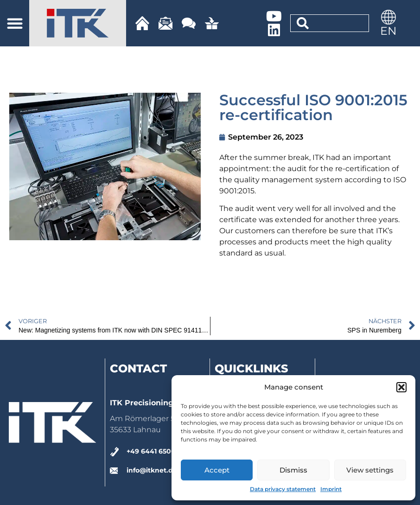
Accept (217, 470)
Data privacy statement (283, 489)
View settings (370, 470)
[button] (401, 387)
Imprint (331, 489)
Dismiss (293, 470)
